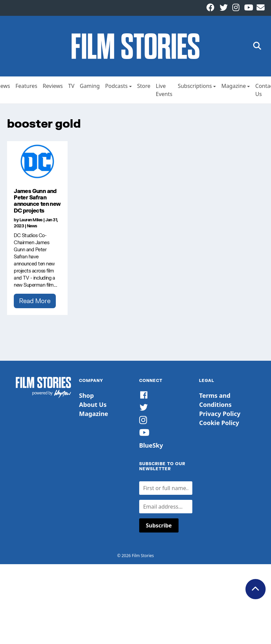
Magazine (234, 86)
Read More (35, 301)
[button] (257, 46)
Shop (86, 395)
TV (71, 86)
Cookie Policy (219, 423)
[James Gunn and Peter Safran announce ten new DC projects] (37, 161)
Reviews (53, 86)
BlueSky (151, 445)
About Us (93, 405)
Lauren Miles (31, 220)
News (32, 226)
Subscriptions (195, 86)
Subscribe (159, 525)
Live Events (164, 90)
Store (144, 86)
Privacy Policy (220, 414)
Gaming (90, 86)
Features (26, 86)
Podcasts (117, 86)
